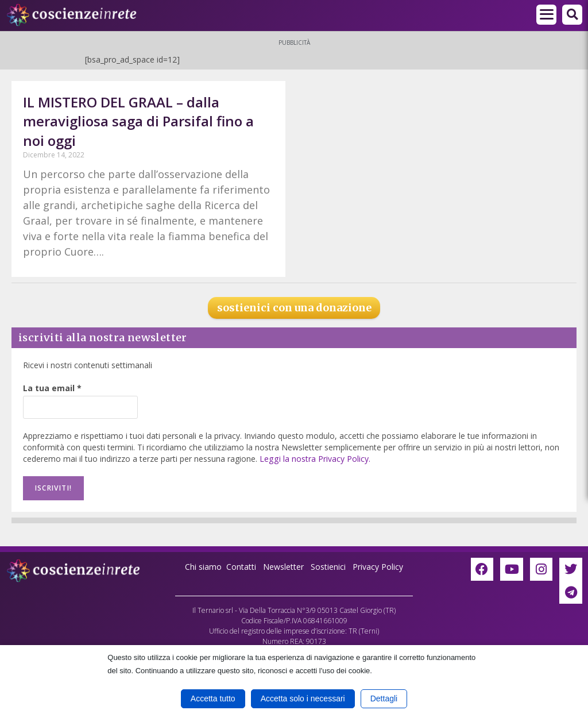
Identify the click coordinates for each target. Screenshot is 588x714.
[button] (572, 15)
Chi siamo (203, 567)
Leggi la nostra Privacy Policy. (314, 459)
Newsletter (283, 567)
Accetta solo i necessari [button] (303, 698)
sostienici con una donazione (294, 308)
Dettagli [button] (384, 698)
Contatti (241, 567)
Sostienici (329, 567)
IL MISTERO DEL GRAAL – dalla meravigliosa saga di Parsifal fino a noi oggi (138, 121)
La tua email (52, 388)
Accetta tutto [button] (213, 698)
